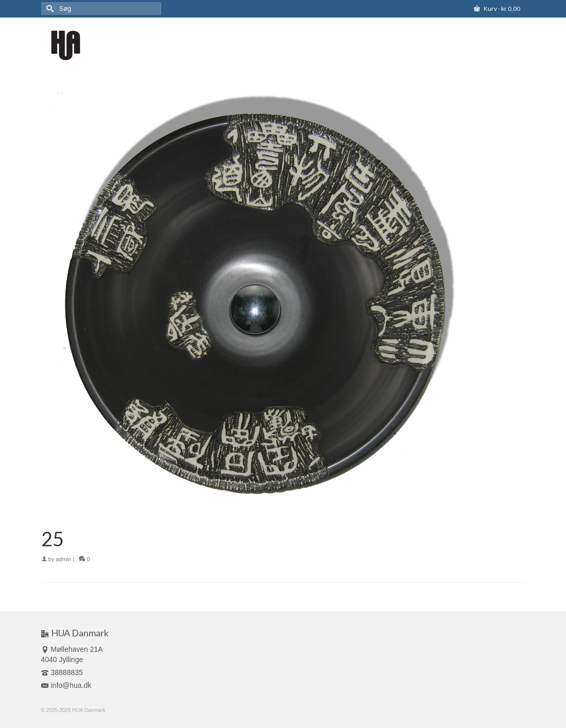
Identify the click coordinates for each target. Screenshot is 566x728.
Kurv (497, 8)
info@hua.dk (66, 685)
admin (63, 559)
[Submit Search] (49, 8)
